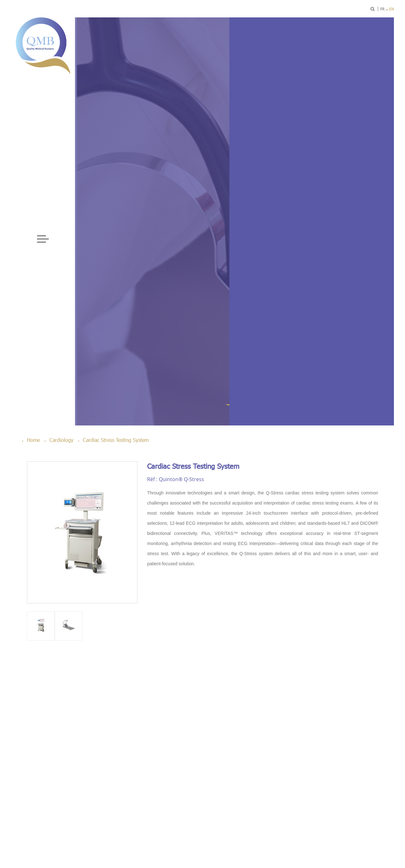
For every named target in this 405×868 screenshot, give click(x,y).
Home (33, 440)
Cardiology (61, 440)
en (392, 9)
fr (382, 9)
